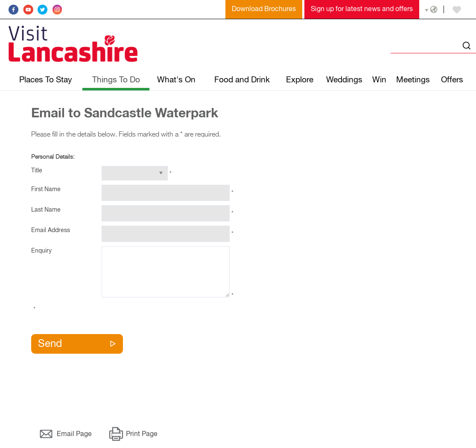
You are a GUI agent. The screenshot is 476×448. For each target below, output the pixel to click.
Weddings (344, 80)
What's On (176, 80)
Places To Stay (46, 80)
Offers (452, 80)
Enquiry (41, 251)
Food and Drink (242, 80)
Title (37, 171)
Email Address (51, 230)
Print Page (142, 434)
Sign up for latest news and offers (362, 9)
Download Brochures (264, 9)
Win (379, 80)
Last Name (46, 210)
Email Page (74, 434)
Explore (300, 80)
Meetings (413, 80)
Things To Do (116, 80)
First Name (46, 189)
